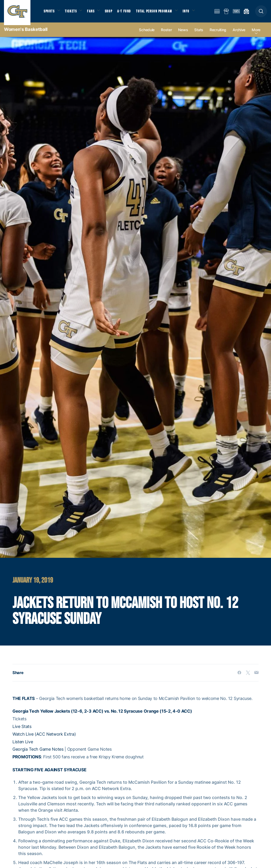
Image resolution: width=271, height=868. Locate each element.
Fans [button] (95, 13)
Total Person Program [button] (160, 13)
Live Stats (22, 731)
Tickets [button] (73, 13)
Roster (166, 35)
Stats (199, 35)
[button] (261, 14)
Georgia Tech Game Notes (38, 754)
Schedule (147, 35)
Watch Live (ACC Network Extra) (44, 739)
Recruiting (218, 35)
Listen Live (23, 746)
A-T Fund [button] (130, 13)
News (183, 35)
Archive (239, 35)
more (256, 35)
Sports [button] (50, 13)
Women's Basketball (26, 34)
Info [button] (194, 13)
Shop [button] (114, 13)
